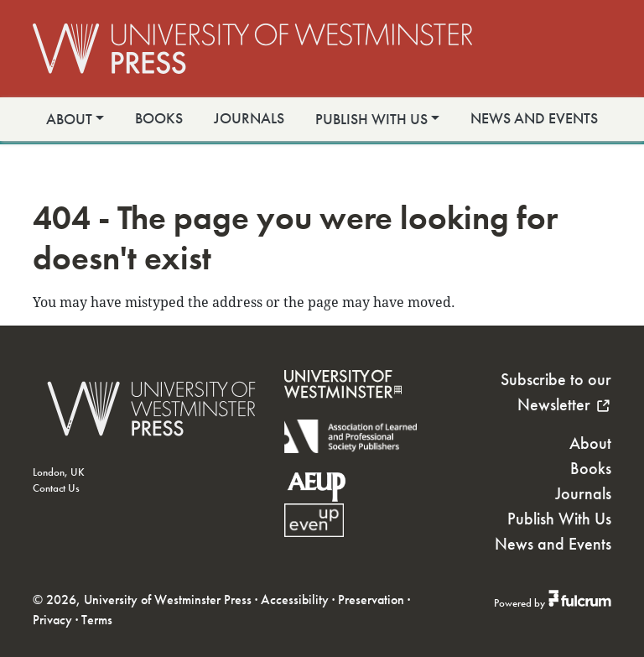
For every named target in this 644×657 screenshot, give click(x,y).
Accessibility (295, 600)
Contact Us (56, 488)
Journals (249, 118)
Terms (97, 620)
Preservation (371, 600)
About (69, 119)
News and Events (534, 118)
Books (159, 118)
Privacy (52, 620)
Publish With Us (371, 119)
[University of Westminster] (343, 409)
